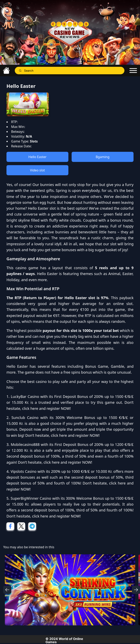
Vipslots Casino (23, 471)
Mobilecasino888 (25, 444)
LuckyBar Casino (25, 396)
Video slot (37, 170)
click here (30, 408)
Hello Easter (37, 157)
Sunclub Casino (25, 418)
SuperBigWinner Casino (31, 498)
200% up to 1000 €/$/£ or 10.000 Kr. (82, 471)
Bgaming (103, 157)
